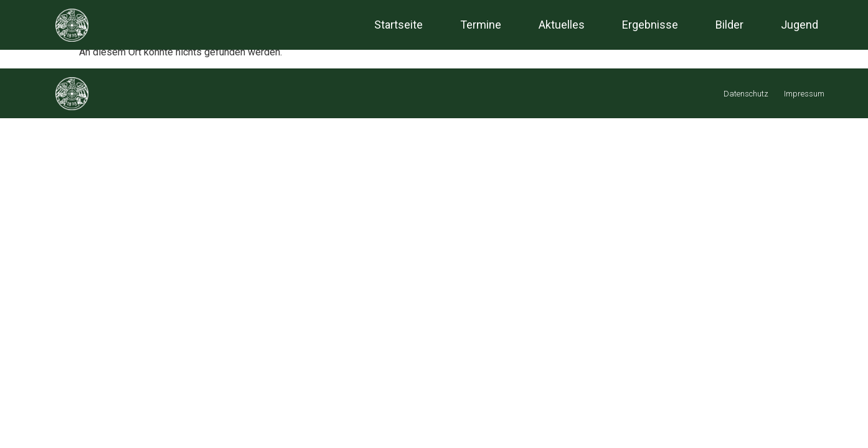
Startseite (399, 25)
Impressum (804, 94)
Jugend (800, 25)
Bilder (729, 25)
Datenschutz (746, 94)
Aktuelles (562, 25)
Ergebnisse (650, 25)
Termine (481, 25)
